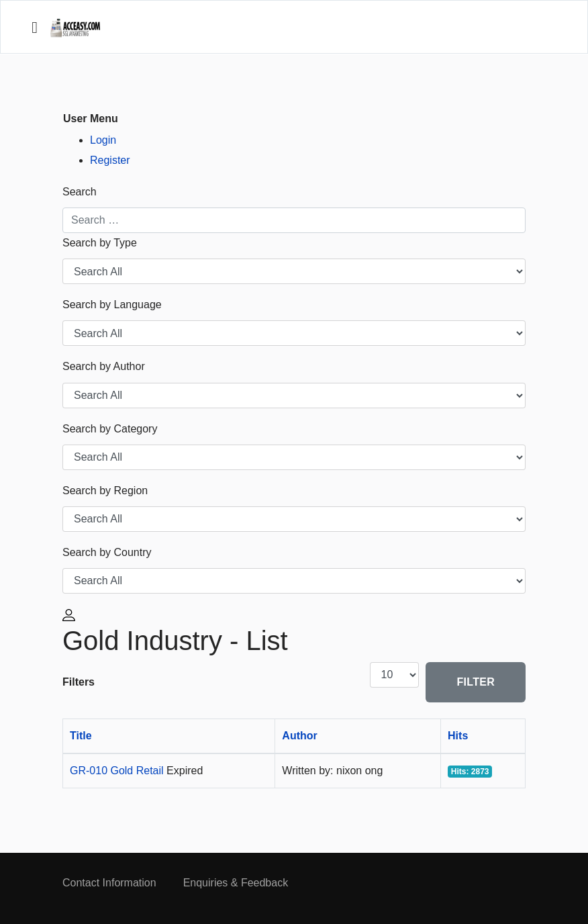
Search (80, 192)
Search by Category (110, 429)
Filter (476, 682)
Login (103, 140)
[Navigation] (35, 28)
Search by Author (104, 366)
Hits (458, 736)
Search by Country (107, 552)
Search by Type (100, 243)
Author (299, 736)
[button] (70, 614)
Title (81, 736)
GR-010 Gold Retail (118, 771)
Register (110, 160)
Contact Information (109, 883)
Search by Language (112, 305)
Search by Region (105, 491)
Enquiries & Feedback (236, 883)
